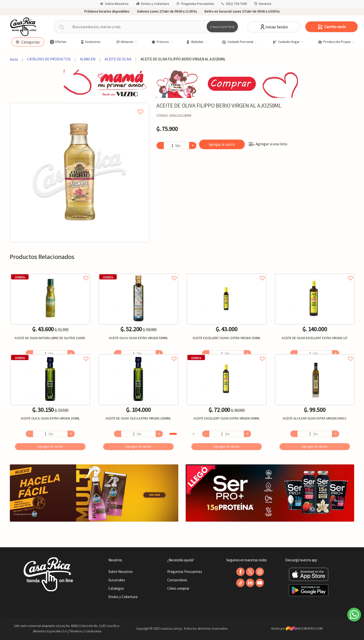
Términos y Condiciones (85, 631)
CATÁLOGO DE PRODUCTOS (49, 59)
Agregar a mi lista (79, 106)
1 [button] (173, 434)
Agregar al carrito (222, 144)
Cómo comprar (178, 588)
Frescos (161, 42)
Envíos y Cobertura (152, 4)
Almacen (125, 42)
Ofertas (58, 42)
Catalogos (116, 588)
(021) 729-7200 (234, 4)
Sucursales (117, 580)
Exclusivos (90, 42)
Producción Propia (335, 42)
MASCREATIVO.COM (304, 628)
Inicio (14, 59)
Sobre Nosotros (114, 4)
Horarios (263, 4)
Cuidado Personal (238, 42)
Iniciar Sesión (274, 27)
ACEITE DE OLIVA (118, 59)
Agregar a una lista (268, 144)
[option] (80, 173)
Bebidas (195, 42)
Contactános (177, 580)
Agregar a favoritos (50, 273)
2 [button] (194, 434)
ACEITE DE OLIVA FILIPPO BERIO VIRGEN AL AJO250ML (183, 59)
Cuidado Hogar (287, 42)
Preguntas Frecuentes (195, 4)
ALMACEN (88, 59)
